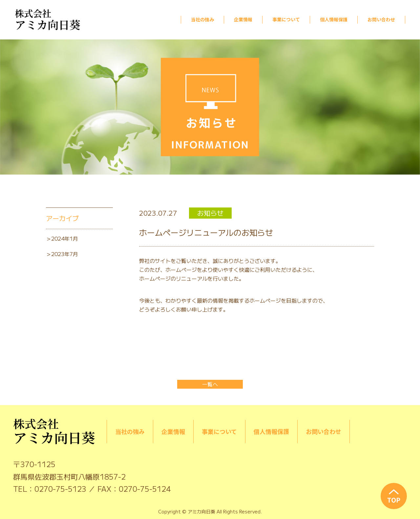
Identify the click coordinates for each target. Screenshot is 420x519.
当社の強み (202, 19)
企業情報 (243, 19)
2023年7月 (65, 254)
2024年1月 (65, 238)
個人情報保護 (334, 19)
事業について (286, 19)
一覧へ (210, 384)
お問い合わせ (381, 19)
